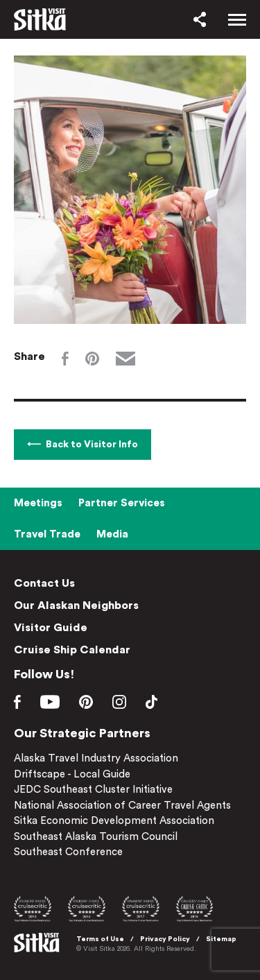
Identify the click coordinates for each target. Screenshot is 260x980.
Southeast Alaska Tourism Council (96, 837)
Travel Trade (47, 534)
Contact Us (44, 583)
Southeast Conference (68, 852)
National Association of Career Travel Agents (122, 806)
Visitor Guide (51, 628)
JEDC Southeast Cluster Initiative (93, 790)
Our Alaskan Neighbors (76, 605)
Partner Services (122, 503)
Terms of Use (100, 939)
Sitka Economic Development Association (114, 821)
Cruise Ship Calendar (72, 650)
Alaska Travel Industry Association (96, 758)
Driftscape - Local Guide (72, 774)
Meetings (38, 503)
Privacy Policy (165, 939)
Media (112, 534)
